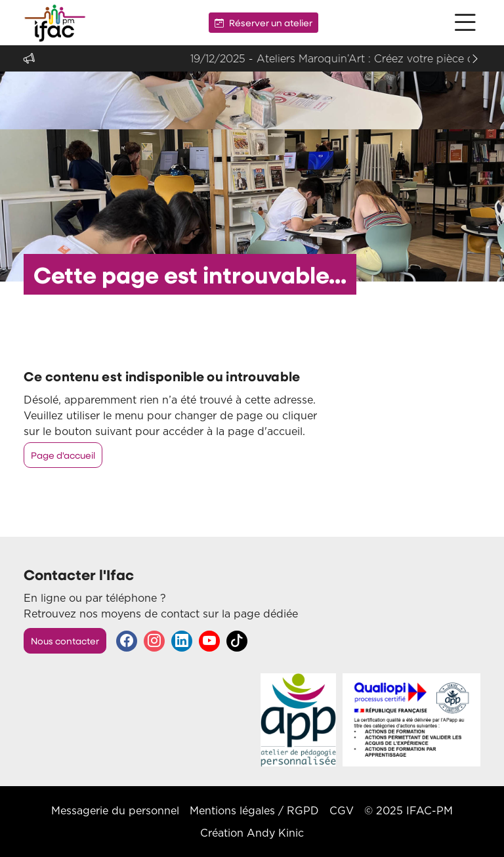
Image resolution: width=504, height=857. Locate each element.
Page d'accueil (63, 455)
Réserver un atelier (263, 23)
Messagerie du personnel (115, 810)
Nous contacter (65, 641)
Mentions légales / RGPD (254, 810)
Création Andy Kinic (252, 833)
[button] (465, 23)
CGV (342, 810)
